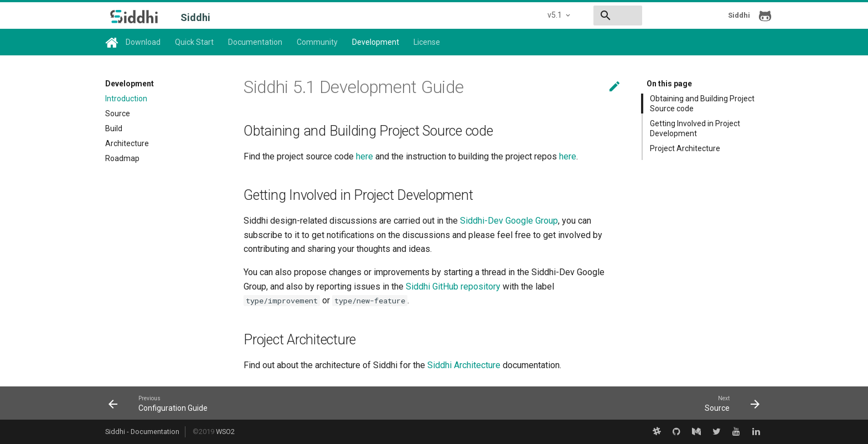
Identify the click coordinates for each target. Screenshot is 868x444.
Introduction (126, 99)
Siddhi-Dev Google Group (509, 221)
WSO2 (225, 432)
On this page (669, 84)
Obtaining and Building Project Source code (702, 104)
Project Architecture (685, 148)
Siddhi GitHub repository (453, 286)
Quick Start (194, 42)
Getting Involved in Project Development (695, 128)
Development (376, 42)
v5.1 (476, 15)
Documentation (255, 42)
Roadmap (122, 158)
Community (317, 42)
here (365, 156)
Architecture (127, 143)
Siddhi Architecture (464, 365)
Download (143, 42)
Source (118, 113)
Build (114, 128)
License (427, 42)
